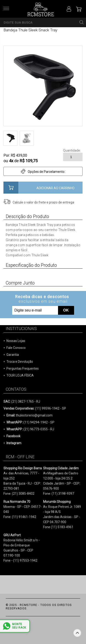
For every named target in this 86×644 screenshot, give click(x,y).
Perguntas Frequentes (23, 368)
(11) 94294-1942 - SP (30, 422)
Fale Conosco (16, 348)
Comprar (43, 188)
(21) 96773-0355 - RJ (30, 429)
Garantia (13, 355)
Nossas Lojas (16, 341)
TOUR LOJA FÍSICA (20, 375)
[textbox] (43, 22)
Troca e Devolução (20, 362)
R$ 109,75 (29, 161)
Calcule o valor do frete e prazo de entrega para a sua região (43, 202)
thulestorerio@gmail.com (29, 415)
